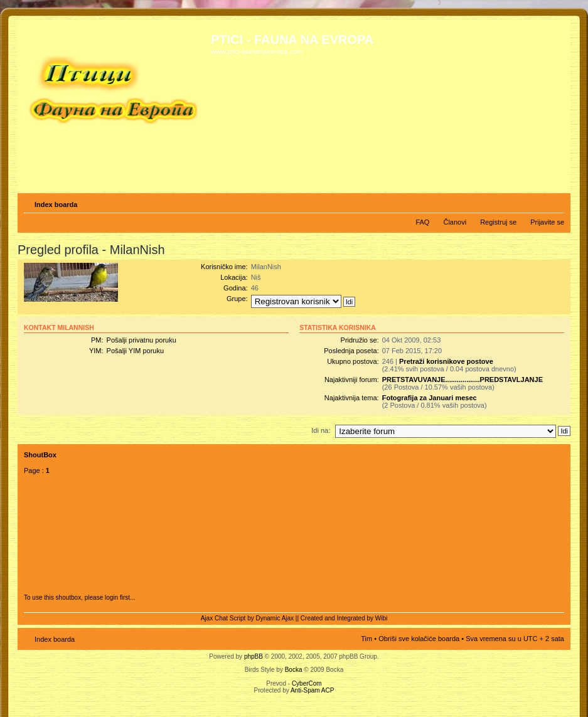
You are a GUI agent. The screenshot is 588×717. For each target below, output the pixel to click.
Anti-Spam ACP (312, 690)
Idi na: (321, 430)
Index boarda (56, 204)
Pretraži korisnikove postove (446, 361)
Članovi (455, 222)
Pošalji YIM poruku (136, 351)
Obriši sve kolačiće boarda (419, 639)
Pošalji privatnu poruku (142, 340)
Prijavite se (547, 222)
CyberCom (307, 683)
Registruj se (498, 222)
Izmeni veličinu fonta (555, 202)
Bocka (294, 670)
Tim (366, 639)
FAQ (422, 222)
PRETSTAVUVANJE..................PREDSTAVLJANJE (462, 380)
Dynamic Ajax (275, 618)
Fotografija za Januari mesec (430, 398)
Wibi (381, 618)
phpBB (254, 656)
